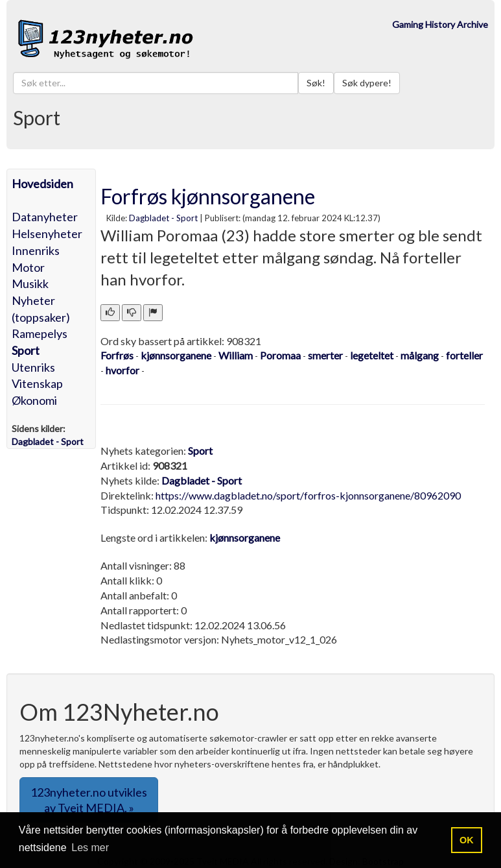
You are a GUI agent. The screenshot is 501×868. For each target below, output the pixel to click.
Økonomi (34, 400)
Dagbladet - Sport (163, 218)
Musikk (30, 283)
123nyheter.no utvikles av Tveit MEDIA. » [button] (89, 800)
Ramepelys (40, 333)
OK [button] (467, 840)
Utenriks (33, 367)
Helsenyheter (47, 234)
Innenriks (36, 250)
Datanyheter (45, 217)
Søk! (316, 83)
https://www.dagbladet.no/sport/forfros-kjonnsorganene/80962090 (308, 495)
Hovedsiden (42, 184)
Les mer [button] (90, 848)
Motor (28, 267)
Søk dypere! (367, 83)
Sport (26, 350)
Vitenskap (37, 383)
